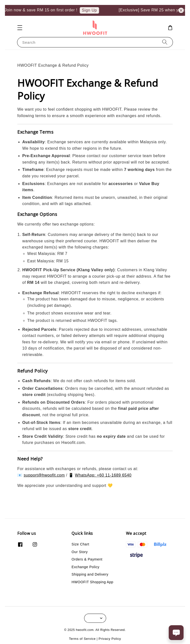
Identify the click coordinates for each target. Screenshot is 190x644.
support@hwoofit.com (44, 475)
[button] (20, 28)
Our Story (80, 552)
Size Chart (80, 544)
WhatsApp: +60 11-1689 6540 (103, 475)
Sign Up (92, 10)
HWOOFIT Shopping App (92, 582)
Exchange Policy (85, 567)
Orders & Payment (87, 559)
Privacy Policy (110, 639)
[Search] (165, 42)
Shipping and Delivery (90, 574)
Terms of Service (82, 639)
